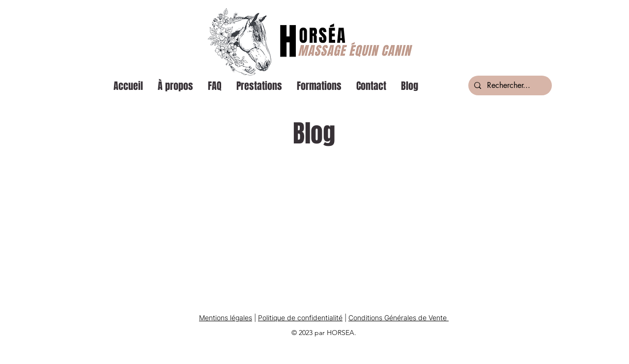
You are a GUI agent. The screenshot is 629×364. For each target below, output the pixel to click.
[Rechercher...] (509, 85)
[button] (319, 86)
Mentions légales (226, 318)
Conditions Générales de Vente (399, 318)
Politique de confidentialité (300, 318)
